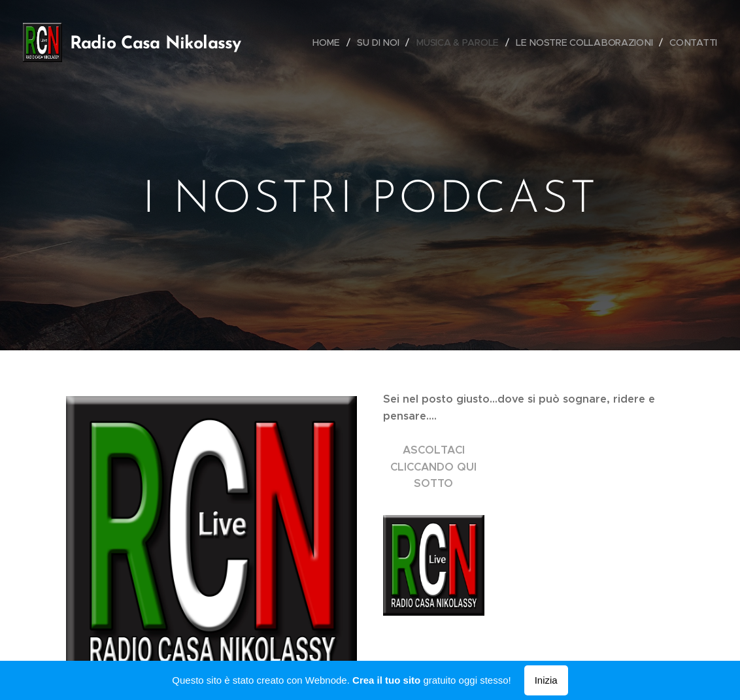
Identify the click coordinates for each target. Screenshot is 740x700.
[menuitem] (351, 42)
